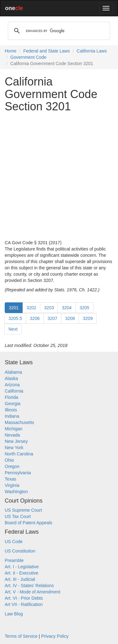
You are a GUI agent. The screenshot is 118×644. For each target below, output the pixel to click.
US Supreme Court (23, 510)
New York (14, 448)
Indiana (12, 416)
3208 (70, 318)
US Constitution (20, 551)
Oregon (12, 466)
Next (13, 329)
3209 (88, 318)
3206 (35, 318)
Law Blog (14, 614)
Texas (11, 479)
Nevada (12, 435)
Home (11, 51)
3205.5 (15, 318)
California (14, 391)
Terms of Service (21, 636)
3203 (49, 308)
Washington (16, 492)
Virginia (12, 485)
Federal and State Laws (47, 51)
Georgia (13, 404)
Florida (11, 397)
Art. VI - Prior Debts (24, 598)
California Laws (92, 51)
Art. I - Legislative (22, 567)
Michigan (14, 429)
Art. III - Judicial (20, 579)
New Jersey (16, 441)
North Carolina (19, 454)
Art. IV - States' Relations (29, 586)
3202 (31, 308)
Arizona (12, 385)
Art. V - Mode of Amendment (33, 592)
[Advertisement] (59, 176)
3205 (84, 308)
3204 (67, 308)
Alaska (11, 378)
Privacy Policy (55, 636)
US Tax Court (18, 516)
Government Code (28, 57)
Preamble (14, 560)
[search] (58, 31)
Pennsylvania (18, 473)
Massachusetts (19, 422)
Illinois (11, 410)
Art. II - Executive (22, 573)
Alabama (13, 372)
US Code (14, 542)
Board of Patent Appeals (28, 523)
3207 (52, 318)
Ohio (9, 460)
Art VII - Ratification (24, 604)
